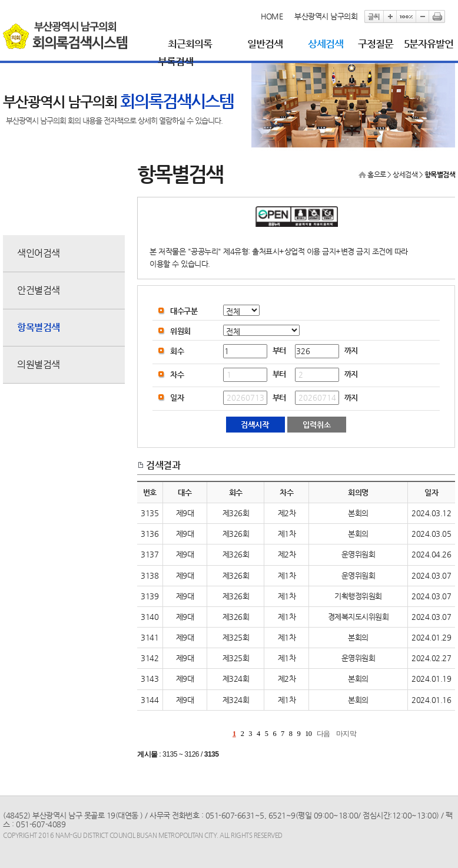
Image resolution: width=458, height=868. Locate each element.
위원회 (180, 331)
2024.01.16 (431, 700)
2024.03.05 (431, 534)
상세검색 (326, 44)
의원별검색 (39, 364)
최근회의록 (190, 44)
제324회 (236, 679)
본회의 (358, 513)
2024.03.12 (431, 513)
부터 (279, 350)
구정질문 (376, 44)
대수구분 (184, 311)
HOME (272, 16)
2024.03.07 (431, 575)
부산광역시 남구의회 (326, 16)
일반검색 (265, 44)
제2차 (287, 513)
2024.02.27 (431, 658)
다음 (323, 734)
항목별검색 (39, 327)
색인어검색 (39, 253)
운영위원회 (359, 554)
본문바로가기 (3, 0)
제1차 (287, 534)
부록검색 (175, 61)
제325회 (236, 637)
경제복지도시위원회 (359, 617)
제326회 (236, 513)
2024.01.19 (431, 679)
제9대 (185, 513)
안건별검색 (39, 290)
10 (308, 734)
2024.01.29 (431, 637)
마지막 (346, 734)
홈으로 (377, 174)
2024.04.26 (431, 554)
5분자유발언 (429, 44)
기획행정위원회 (358, 596)
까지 (351, 350)
